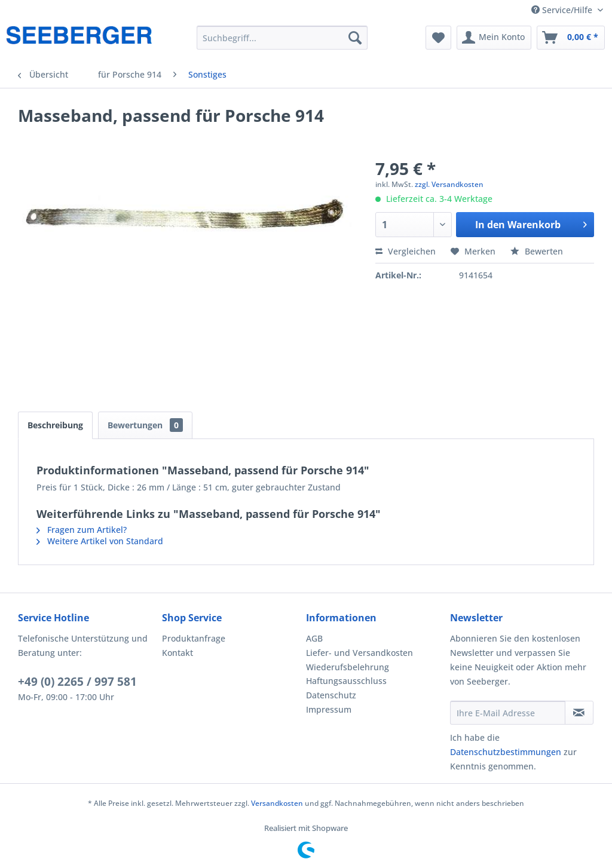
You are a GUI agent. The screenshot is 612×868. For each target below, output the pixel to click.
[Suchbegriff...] (282, 38)
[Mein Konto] (494, 38)
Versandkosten (277, 803)
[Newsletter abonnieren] (579, 713)
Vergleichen (406, 251)
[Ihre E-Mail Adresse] (508, 713)
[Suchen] (355, 38)
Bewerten (537, 251)
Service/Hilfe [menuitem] (563, 10)
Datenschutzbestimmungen (506, 752)
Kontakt (178, 653)
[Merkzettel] (438, 38)
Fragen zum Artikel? (82, 530)
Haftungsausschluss (346, 681)
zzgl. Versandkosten (449, 184)
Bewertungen (145, 425)
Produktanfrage (194, 638)
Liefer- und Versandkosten (359, 653)
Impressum (329, 709)
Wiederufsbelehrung (348, 667)
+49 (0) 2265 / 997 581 (77, 682)
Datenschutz (331, 695)
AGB (314, 638)
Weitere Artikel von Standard (100, 541)
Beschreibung (55, 425)
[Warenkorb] (571, 38)
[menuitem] (282, 38)
